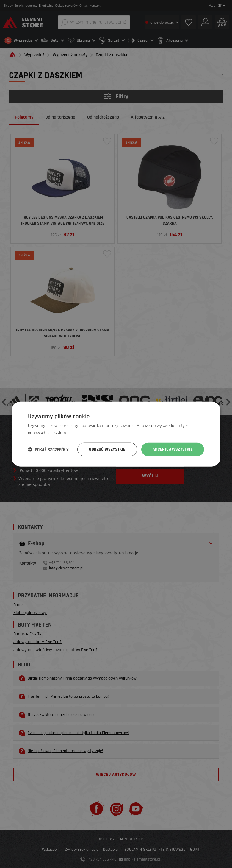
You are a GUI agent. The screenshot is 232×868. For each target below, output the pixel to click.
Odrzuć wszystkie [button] (107, 449)
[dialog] (116, 434)
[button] (48, 449)
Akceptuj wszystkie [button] (173, 449)
